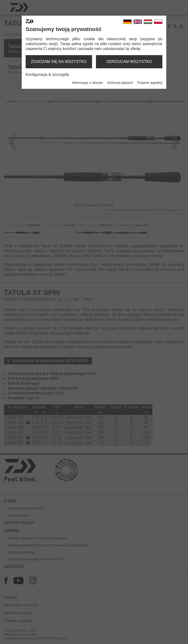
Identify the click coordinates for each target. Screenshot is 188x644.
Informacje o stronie (87, 83)
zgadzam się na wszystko (59, 62)
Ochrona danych (120, 83)
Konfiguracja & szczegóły (47, 75)
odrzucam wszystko (129, 62)
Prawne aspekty (150, 83)
